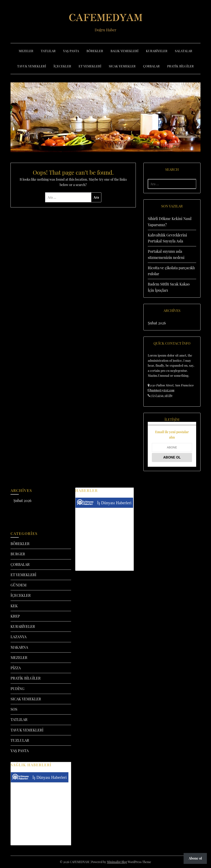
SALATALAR (184, 51)
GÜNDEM (18, 585)
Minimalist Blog (117, 862)
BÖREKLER (95, 51)
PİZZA (16, 668)
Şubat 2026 (157, 323)
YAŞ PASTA (71, 51)
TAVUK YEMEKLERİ (32, 66)
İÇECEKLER (62, 66)
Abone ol (195, 858)
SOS (14, 709)
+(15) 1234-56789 (161, 395)
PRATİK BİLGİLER (180, 66)
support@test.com (163, 390)
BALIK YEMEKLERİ (125, 51)
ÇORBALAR (151, 66)
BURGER (18, 554)
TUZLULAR (20, 740)
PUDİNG (17, 689)
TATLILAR (48, 51)
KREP (15, 616)
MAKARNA (19, 647)
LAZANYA (18, 637)
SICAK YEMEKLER (122, 66)
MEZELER (26, 51)
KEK (14, 606)
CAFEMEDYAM (105, 17)
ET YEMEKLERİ (90, 66)
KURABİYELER (157, 51)
